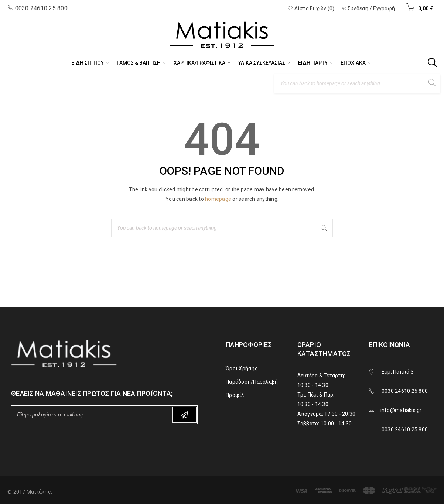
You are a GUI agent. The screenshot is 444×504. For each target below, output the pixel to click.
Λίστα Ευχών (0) (311, 8)
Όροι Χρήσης (242, 368)
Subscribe (184, 415)
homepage (218, 199)
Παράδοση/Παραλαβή (252, 382)
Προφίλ (235, 395)
